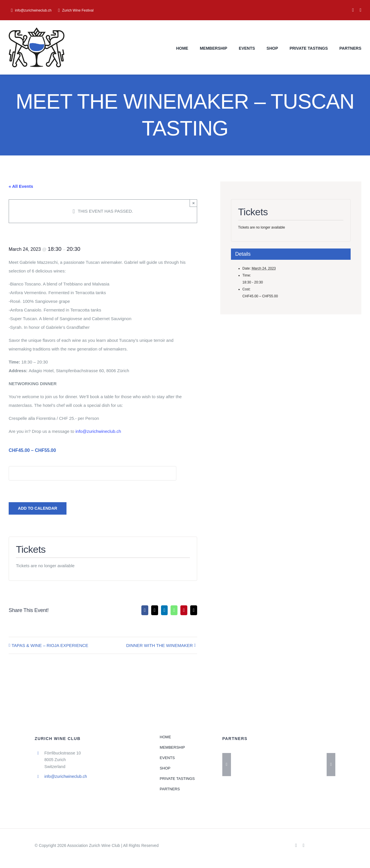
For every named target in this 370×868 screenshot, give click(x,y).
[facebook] (353, 10)
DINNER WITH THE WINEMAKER (159, 645)
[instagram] (360, 10)
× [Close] (194, 203)
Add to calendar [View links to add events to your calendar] (38, 508)
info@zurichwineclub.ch (98, 431)
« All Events (21, 186)
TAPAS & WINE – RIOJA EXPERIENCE (50, 645)
